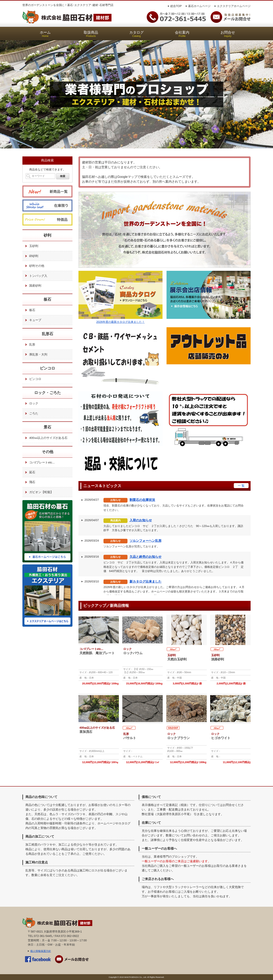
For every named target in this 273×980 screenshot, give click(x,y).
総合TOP (176, 6)
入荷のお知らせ (141, 520)
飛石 (29, 482)
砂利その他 (34, 266)
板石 (47, 299)
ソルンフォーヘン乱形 (146, 541)
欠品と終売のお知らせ (146, 557)
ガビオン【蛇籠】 (38, 492)
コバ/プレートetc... (39, 462)
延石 (29, 472)
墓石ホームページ (199, 6)
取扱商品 (91, 34)
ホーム (45, 34)
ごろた (31, 413)
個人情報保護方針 (41, 951)
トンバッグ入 (35, 276)
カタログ (136, 34)
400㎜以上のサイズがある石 (45, 438)
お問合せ (228, 34)
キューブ (32, 320)
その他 (48, 452)
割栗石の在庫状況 (142, 500)
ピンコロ (47, 368)
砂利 (47, 235)
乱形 (29, 344)
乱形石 (48, 334)
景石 (47, 427)
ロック (31, 404)
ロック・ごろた (48, 393)
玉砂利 (31, 246)
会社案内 (182, 34)
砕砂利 (31, 256)
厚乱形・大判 (35, 355)
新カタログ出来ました (146, 582)
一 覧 (241, 486)
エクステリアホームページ (234, 6)
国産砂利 (32, 286)
